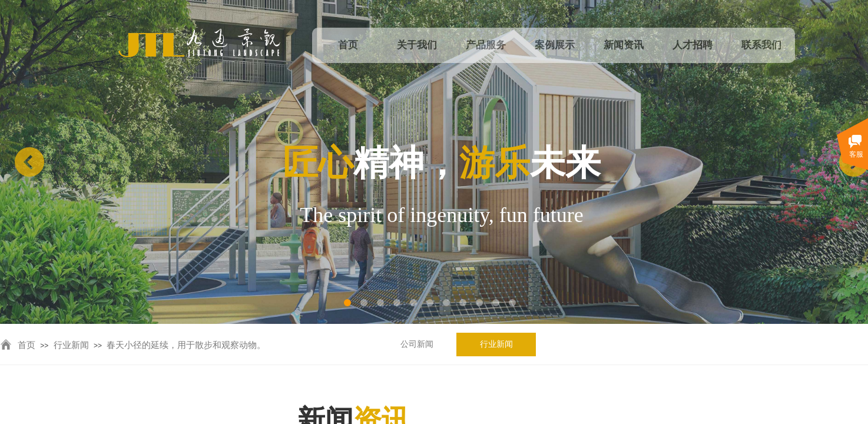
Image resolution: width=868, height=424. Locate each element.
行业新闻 (496, 344)
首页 (26, 345)
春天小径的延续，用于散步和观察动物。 (186, 345)
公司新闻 (417, 344)
